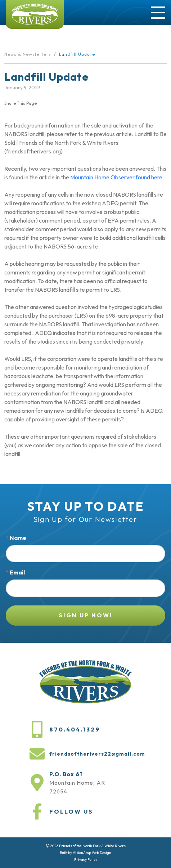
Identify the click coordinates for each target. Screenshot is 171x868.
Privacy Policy (86, 860)
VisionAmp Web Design (92, 853)
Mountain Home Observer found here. (117, 177)
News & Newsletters (28, 54)
